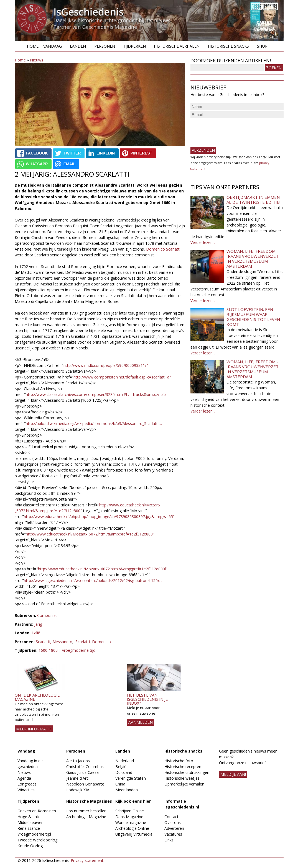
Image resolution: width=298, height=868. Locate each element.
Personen (105, 46)
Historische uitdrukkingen (187, 772)
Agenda (24, 778)
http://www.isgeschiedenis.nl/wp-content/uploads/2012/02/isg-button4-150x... (93, 580)
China (120, 784)
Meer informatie (34, 729)
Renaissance (29, 828)
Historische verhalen (177, 46)
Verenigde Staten (131, 778)
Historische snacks (228, 46)
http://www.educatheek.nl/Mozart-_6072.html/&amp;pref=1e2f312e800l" (103, 569)
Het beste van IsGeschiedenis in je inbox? (147, 699)
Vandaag (53, 46)
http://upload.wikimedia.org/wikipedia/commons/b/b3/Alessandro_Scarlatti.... (94, 423)
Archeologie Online (132, 828)
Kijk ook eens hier (133, 801)
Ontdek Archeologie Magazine (37, 697)
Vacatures (173, 834)
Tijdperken (134, 46)
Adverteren (174, 828)
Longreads (27, 784)
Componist (47, 615)
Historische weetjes (182, 778)
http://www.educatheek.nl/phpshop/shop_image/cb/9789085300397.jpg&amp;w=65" (99, 517)
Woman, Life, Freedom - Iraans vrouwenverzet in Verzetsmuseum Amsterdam (253, 259)
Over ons (173, 822)
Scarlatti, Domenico (93, 642)
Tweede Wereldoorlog (37, 840)
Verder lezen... (203, 242)
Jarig (38, 624)
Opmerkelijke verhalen (184, 784)
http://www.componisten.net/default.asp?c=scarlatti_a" (122, 377)
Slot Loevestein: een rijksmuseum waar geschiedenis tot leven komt (253, 317)
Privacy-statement (87, 860)
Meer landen (127, 790)
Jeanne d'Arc (77, 778)
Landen (78, 46)
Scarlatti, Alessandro (54, 642)
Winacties (26, 790)
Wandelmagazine (131, 822)
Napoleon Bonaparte (85, 784)
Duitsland (124, 772)
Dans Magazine (129, 817)
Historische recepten (183, 767)
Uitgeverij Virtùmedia (134, 834)
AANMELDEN (141, 722)
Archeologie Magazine (86, 817)
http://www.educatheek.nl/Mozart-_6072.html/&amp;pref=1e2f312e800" (90, 534)
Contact (171, 817)
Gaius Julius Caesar (83, 772)
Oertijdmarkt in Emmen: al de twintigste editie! (254, 200)
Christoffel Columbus (85, 767)
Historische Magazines (89, 801)
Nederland (125, 761)
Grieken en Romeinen (37, 811)
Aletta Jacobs (78, 761)
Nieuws (37, 60)
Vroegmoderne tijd (34, 834)
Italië (36, 633)
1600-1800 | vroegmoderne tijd (67, 650)
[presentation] (233, 130)
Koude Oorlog (30, 846)
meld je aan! (233, 774)
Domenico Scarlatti (163, 249)
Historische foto (179, 761)
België (121, 767)
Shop (262, 46)
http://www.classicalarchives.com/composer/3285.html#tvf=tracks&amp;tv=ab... (97, 394)
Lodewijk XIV (78, 790)
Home (33, 46)
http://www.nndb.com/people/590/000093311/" (106, 365)
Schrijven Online (130, 811)
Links (169, 840)
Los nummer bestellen (86, 811)
